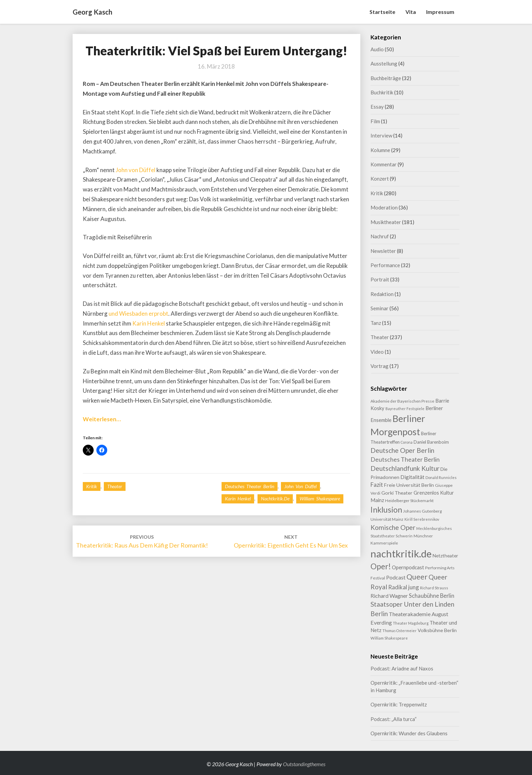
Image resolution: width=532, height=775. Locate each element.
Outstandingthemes (304, 764)
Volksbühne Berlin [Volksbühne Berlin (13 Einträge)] (437, 630)
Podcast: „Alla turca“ (394, 719)
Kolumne (380, 150)
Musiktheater (386, 222)
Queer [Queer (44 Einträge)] (417, 577)
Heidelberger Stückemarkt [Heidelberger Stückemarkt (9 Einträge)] (409, 501)
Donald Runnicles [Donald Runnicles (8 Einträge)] (441, 477)
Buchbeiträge (386, 78)
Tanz (376, 323)
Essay (377, 107)
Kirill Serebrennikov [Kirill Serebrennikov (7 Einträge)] (422, 519)
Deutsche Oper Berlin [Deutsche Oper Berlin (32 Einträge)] (402, 450)
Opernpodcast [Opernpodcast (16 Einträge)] (408, 567)
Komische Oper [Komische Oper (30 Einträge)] (393, 527)
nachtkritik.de (275, 499)
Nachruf (380, 236)
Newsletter (383, 251)
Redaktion (382, 294)
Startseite (382, 12)
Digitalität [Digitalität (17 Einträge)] (412, 477)
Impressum (440, 12)
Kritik (92, 486)
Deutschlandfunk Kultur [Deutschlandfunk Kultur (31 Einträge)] (405, 468)
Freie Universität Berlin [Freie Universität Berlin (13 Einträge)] (409, 485)
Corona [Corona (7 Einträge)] (407, 442)
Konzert (380, 179)
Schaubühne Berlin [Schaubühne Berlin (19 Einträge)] (432, 596)
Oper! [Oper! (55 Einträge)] (381, 566)
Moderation (384, 207)
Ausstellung (384, 63)
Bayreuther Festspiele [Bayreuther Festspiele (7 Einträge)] (405, 409)
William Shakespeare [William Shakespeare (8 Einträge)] (389, 638)
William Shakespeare (320, 499)
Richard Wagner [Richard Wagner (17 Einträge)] (389, 596)
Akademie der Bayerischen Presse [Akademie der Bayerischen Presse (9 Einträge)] (402, 401)
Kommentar (384, 164)
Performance (385, 265)
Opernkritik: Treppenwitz (399, 704)
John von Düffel (136, 170)
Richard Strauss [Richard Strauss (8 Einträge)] (434, 588)
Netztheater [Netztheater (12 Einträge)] (445, 556)
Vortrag (379, 366)
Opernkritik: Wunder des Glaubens (409, 733)
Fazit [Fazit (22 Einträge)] (377, 485)
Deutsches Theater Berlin (250, 486)
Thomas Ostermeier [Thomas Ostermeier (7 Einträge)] (400, 631)
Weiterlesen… (102, 419)
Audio (377, 49)
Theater (115, 486)
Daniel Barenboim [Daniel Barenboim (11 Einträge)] (431, 442)
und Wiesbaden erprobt (138, 313)
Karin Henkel (149, 323)
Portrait (380, 279)
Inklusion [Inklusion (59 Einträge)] (386, 510)
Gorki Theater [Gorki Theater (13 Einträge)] (397, 493)
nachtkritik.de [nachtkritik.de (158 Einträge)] (401, 553)
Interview (381, 135)
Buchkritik (382, 92)
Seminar (379, 308)
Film (375, 121)
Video (377, 352)
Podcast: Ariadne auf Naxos (402, 668)
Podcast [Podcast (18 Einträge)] (396, 577)
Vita (411, 12)
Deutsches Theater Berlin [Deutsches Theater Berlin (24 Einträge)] (405, 459)
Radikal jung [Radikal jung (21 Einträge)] (404, 587)
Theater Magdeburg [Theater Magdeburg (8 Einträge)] (411, 623)
